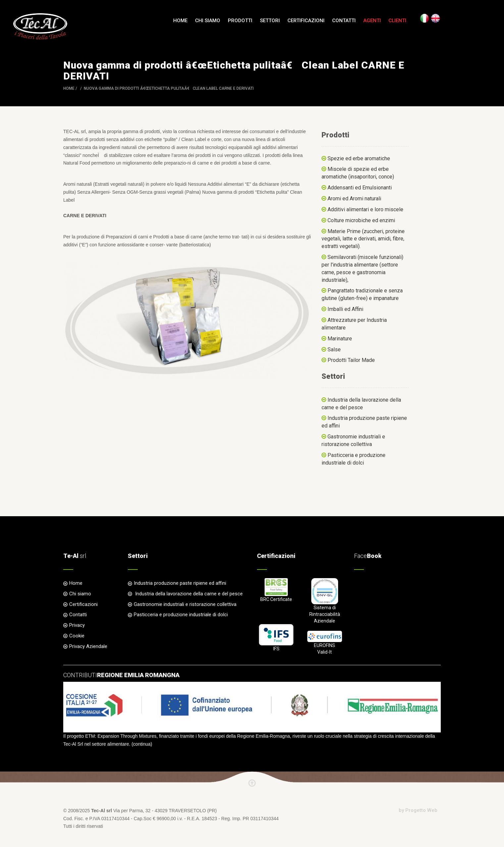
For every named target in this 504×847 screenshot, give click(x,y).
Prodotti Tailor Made (351, 360)
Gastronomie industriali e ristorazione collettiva (185, 604)
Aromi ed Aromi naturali (354, 199)
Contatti (344, 21)
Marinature (340, 339)
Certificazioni (306, 21)
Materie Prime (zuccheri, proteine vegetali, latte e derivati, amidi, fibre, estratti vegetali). (363, 239)
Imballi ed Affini (345, 309)
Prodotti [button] (240, 21)
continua (142, 744)
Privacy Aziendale (88, 646)
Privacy (77, 625)
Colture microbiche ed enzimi (361, 220)
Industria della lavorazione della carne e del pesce (188, 594)
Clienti (397, 21)
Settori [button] (270, 21)
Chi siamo (208, 21)
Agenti (372, 21)
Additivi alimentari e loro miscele (365, 209)
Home (180, 21)
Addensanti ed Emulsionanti (360, 188)
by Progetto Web (418, 810)
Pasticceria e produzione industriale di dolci (181, 615)
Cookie (77, 636)
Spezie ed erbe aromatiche (359, 158)
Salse (334, 349)
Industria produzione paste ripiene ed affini (180, 583)
